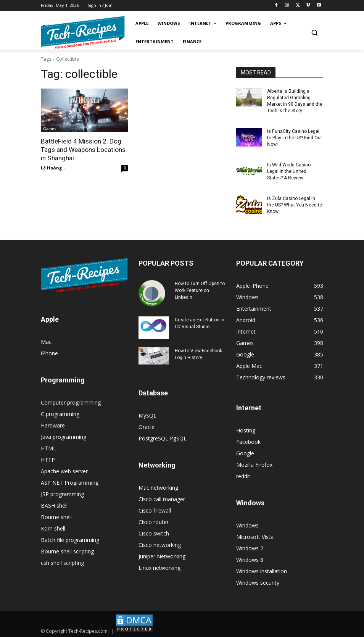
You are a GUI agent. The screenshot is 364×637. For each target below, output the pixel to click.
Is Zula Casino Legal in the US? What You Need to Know (294, 204)
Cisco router (154, 521)
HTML (48, 447)
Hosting (246, 429)
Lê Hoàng (51, 167)
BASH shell (54, 504)
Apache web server (64, 470)
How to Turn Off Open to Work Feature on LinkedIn (200, 289)
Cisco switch (154, 532)
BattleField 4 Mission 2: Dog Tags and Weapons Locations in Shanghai (83, 150)
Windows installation (262, 570)
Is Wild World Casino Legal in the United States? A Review (289, 171)
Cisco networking (160, 544)
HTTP (48, 459)
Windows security (258, 581)
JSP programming (62, 493)
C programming (60, 413)
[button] (314, 33)
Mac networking (158, 486)
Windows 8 (250, 559)
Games (50, 129)
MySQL (147, 414)
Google (245, 452)
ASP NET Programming (70, 481)
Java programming (64, 436)
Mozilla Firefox (254, 464)
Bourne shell (56, 516)
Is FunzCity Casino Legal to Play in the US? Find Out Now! (294, 137)
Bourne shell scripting (67, 550)
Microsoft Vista (255, 536)
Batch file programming (70, 539)
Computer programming (71, 401)
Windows (247, 524)
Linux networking (159, 567)
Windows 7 (250, 547)
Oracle (147, 426)
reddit (243, 475)
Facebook (248, 441)
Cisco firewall (155, 509)
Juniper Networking (162, 555)
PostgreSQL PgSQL (163, 437)
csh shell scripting (62, 562)
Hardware (53, 424)
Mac (46, 341)
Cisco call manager (162, 498)
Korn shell (53, 527)
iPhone (49, 352)
